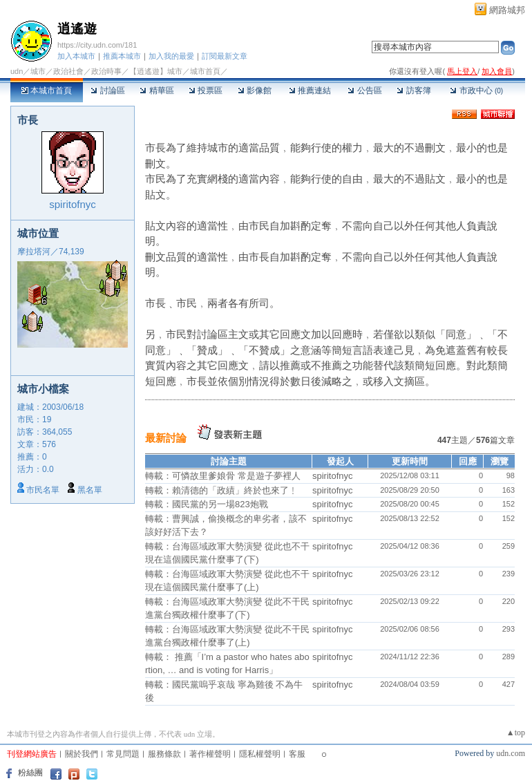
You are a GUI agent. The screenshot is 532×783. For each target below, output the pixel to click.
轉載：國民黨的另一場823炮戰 (207, 504)
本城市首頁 (47, 91)
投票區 (206, 91)
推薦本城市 (122, 56)
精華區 (156, 91)
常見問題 (123, 754)
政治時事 (106, 71)
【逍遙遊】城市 (156, 71)
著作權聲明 (210, 754)
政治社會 (68, 71)
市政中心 (476, 91)
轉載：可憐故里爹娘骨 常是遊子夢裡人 (223, 476)
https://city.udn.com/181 (97, 45)
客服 (297, 754)
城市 (38, 71)
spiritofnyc (73, 204)
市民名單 (43, 490)
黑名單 (90, 490)
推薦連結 (310, 91)
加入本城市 (76, 56)
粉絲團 (30, 773)
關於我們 (82, 754)
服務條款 (164, 754)
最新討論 (166, 438)
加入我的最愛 (171, 56)
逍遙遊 (77, 29)
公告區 (364, 91)
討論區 (107, 91)
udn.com (511, 753)
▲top (516, 733)
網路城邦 (507, 10)
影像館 (255, 91)
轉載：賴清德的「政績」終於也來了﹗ (221, 490)
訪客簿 (414, 91)
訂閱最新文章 (225, 56)
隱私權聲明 (260, 754)
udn (17, 71)
